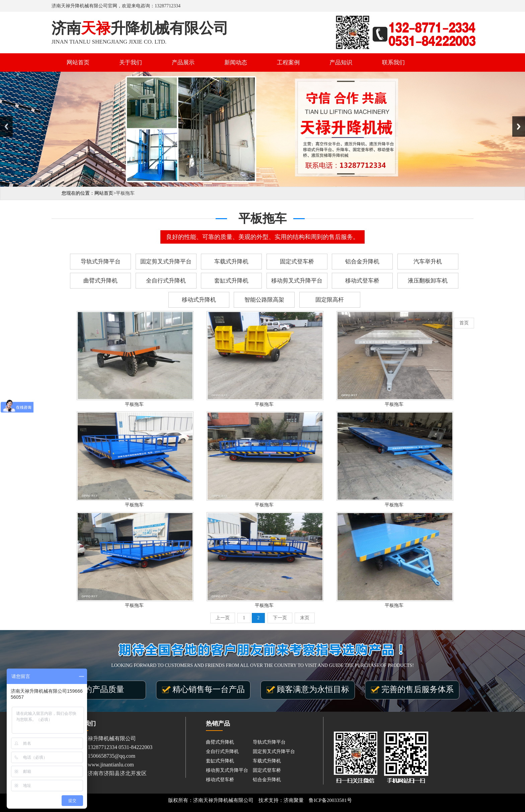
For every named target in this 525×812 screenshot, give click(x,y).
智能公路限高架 (264, 300)
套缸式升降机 (231, 281)
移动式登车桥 (362, 281)
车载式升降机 (231, 262)
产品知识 (341, 63)
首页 (464, 323)
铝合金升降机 (362, 262)
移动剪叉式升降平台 (297, 281)
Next (519, 127)
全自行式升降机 (166, 281)
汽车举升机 (428, 262)
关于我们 (131, 63)
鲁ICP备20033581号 (330, 800)
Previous (6, 127)
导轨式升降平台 (101, 262)
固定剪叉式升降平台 (166, 262)
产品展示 (183, 63)
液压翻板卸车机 (428, 281)
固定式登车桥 (297, 262)
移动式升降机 (199, 300)
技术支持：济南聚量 (281, 800)
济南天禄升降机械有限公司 (223, 800)
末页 (305, 618)
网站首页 (78, 63)
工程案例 (288, 63)
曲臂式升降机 (100, 281)
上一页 (223, 618)
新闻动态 (236, 63)
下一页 (280, 618)
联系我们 (393, 63)
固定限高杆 (330, 300)
